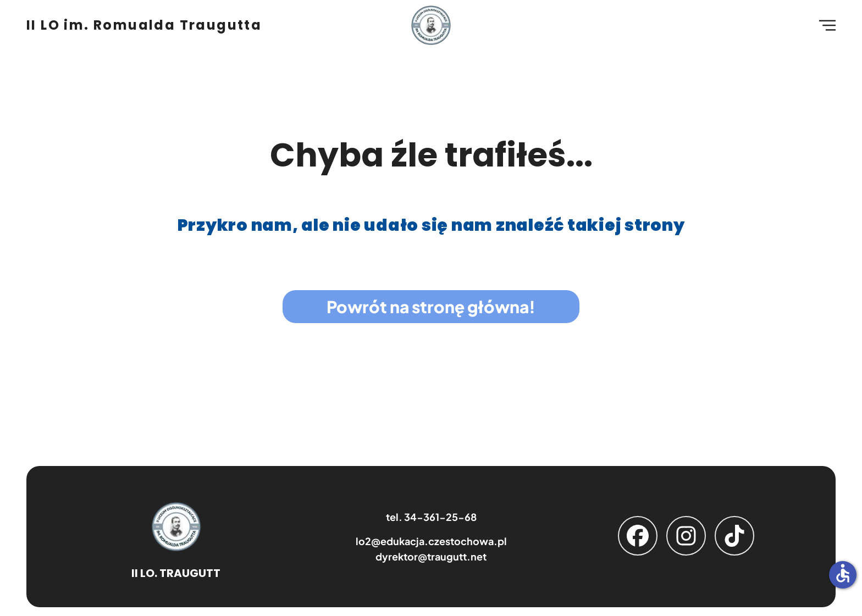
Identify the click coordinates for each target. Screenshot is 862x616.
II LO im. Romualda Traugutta (144, 25)
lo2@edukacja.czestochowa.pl (431, 541)
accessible (843, 573)
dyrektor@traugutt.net (431, 556)
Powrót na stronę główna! (431, 307)
